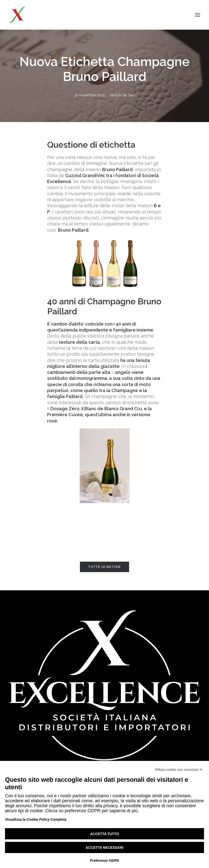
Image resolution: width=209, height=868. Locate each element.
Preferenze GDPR (105, 861)
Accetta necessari (104, 848)
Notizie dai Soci (123, 95)
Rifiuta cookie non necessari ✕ (179, 770)
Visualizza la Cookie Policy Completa (36, 819)
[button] (198, 15)
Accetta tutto (105, 834)
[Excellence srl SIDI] (38, 15)
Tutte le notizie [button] (104, 567)
